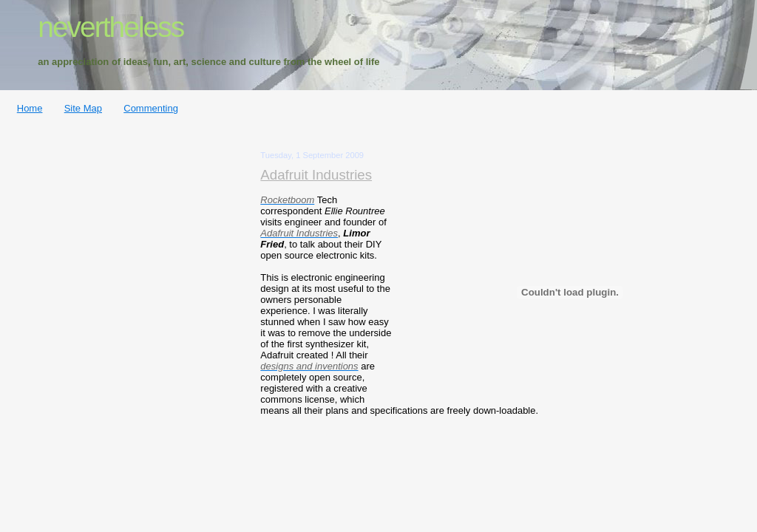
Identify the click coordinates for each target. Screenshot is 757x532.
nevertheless (111, 27)
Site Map (83, 108)
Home (30, 108)
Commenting (151, 108)
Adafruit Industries (316, 175)
